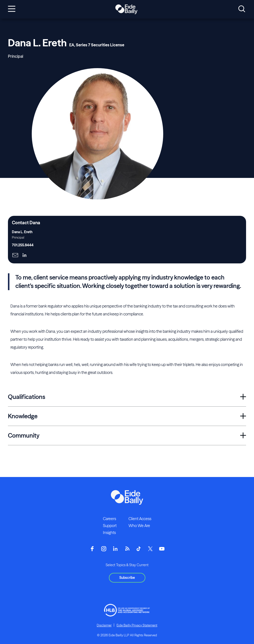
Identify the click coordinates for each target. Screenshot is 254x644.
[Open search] (242, 9)
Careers (110, 519)
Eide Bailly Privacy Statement (137, 625)
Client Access (140, 519)
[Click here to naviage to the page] (15, 256)
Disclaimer (104, 625)
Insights (109, 532)
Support (110, 526)
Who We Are (139, 526)
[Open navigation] (12, 9)
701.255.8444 (23, 245)
